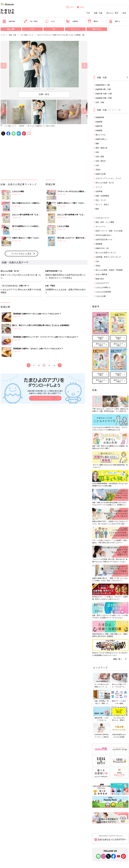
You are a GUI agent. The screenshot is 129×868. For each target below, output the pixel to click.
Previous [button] (4, 66)
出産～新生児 (101, 161)
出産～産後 (100, 156)
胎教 (97, 143)
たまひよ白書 (101, 296)
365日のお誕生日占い (104, 235)
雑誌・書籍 (11, 29)
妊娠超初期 (100, 117)
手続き (98, 170)
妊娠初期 (99, 122)
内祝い (81, 7)
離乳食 (93, 21)
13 (54, 365)
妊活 (124, 13)
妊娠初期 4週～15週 (103, 89)
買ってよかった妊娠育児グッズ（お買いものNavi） (42, 126)
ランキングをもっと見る (21, 254)
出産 (97, 152)
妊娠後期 (99, 130)
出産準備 (72, 21)
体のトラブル (101, 135)
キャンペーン (75, 29)
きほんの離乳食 (101, 274)
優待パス (115, 21)
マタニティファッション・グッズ (108, 178)
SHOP (70, 7)
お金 (97, 165)
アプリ (32, 29)
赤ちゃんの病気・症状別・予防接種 (109, 270)
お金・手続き (31, 21)
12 (49, 365)
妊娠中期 (22, 126)
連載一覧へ (118, 659)
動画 (97, 209)
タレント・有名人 (102, 204)
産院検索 (99, 244)
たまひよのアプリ (102, 283)
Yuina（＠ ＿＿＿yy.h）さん (44, 89)
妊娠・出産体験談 (102, 196)
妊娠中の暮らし (101, 139)
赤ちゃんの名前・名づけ (105, 183)
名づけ (50, 21)
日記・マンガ (101, 200)
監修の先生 (100, 279)
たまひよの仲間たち (103, 287)
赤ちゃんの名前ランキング (106, 253)
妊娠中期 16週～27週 (104, 94)
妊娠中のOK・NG (102, 248)
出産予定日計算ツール (104, 239)
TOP (88, 13)
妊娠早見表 (9, 21)
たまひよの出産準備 (103, 292)
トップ (3, 35)
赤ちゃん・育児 (112, 13)
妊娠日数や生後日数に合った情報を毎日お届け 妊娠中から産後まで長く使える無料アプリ (45, 392)
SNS (54, 29)
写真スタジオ (97, 29)
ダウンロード (45, 398)
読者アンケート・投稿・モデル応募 (109, 231)
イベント (99, 187)
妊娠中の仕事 (101, 174)
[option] (44, 66)
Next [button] (84, 66)
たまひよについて (102, 218)
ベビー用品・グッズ (27, 35)
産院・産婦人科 (101, 148)
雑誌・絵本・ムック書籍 (105, 222)
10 (39, 365)
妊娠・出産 (98, 13)
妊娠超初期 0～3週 (103, 85)
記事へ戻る (44, 94)
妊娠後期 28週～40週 (104, 98)
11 (44, 365)
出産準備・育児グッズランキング (108, 257)
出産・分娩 (100, 102)
